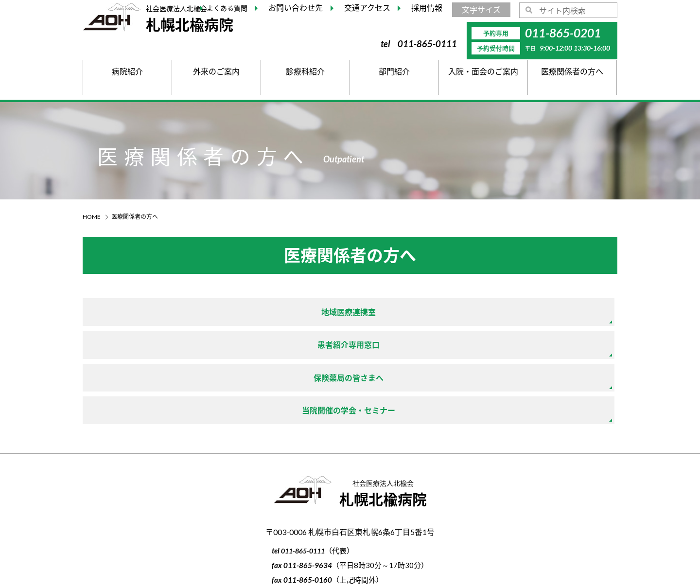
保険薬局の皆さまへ (529, 313)
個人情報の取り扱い (350, 538)
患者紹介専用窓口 (350, 313)
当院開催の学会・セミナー (170, 348)
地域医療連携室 (170, 313)
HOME (92, 217)
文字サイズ (481, 9)
